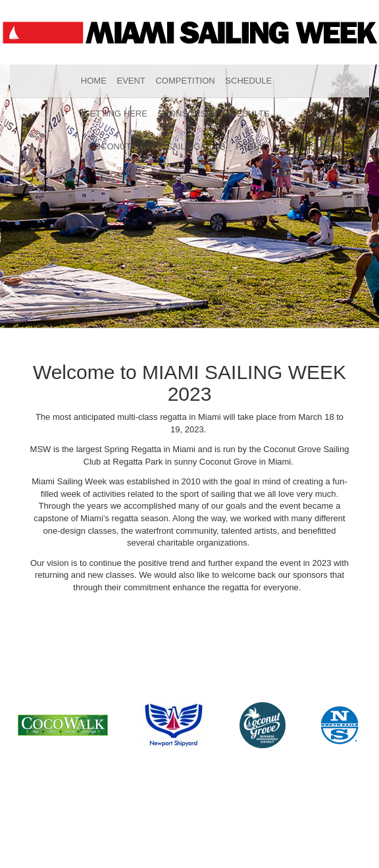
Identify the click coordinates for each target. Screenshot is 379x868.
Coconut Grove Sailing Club (157, 146)
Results (250, 114)
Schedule (248, 81)
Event (131, 81)
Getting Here (115, 114)
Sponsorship (189, 114)
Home (94, 81)
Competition (185, 81)
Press (250, 146)
